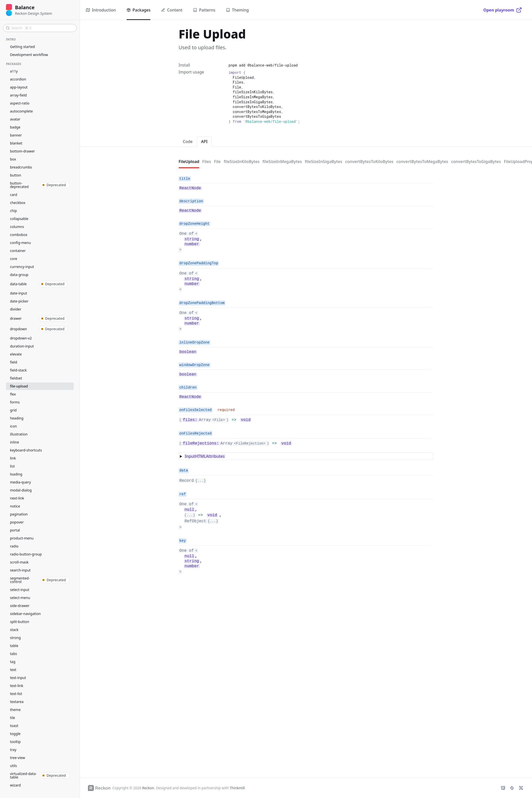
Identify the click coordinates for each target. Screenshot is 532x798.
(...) (190, 515)
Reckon (148, 788)
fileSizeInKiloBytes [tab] (242, 161)
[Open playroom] (503, 10)
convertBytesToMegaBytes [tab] (422, 161)
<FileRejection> (250, 443)
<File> (219, 420)
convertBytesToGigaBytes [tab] (476, 161)
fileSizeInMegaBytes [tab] (282, 161)
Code (188, 141)
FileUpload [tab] (189, 161)
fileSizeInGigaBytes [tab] (324, 161)
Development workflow (29, 55)
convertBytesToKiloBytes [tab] (369, 161)
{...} (201, 481)
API (204, 141)
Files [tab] (207, 161)
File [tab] (217, 161)
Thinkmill (237, 788)
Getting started (22, 47)
